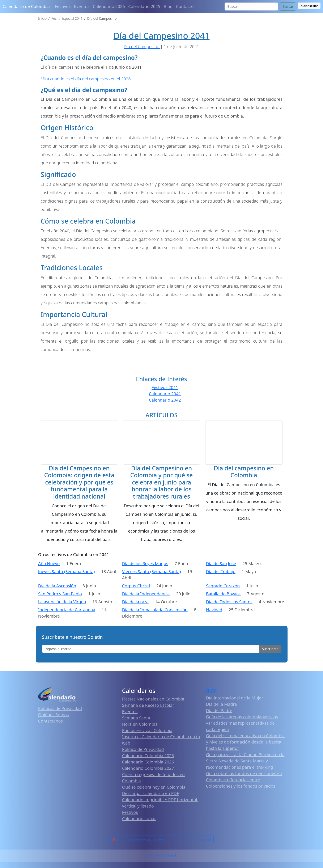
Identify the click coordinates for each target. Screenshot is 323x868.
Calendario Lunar (139, 830)
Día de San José (221, 575)
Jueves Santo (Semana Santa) (67, 583)
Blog (168, 6)
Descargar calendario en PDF (151, 805)
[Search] (251, 7)
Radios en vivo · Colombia (147, 742)
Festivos (63, 6)
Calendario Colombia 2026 (148, 774)
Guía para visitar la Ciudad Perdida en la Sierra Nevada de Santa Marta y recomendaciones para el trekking (245, 773)
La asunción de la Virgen (62, 613)
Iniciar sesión (309, 6)
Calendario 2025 (144, 6)
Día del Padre (219, 722)
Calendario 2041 (165, 394)
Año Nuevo (49, 575)
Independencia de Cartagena (67, 621)
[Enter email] (151, 661)
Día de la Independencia (146, 606)
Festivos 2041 (165, 387)
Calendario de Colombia (26, 6)
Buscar (288, 7)
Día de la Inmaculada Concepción (155, 621)
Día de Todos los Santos (229, 613)
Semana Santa (136, 730)
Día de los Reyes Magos (145, 575)
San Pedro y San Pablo (60, 606)
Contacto (185, 6)
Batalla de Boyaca (223, 606)
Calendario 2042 (165, 400)
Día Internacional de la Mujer (235, 710)
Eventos (82, 6)
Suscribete (270, 661)
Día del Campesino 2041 (162, 36)
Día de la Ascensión (57, 598)
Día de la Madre (222, 716)
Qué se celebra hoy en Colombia (154, 799)
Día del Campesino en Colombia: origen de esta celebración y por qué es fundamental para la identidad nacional (79, 482)
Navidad (214, 621)
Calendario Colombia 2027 (148, 780)
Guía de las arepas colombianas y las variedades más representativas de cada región (242, 735)
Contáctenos (51, 733)
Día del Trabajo (221, 583)
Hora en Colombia (140, 736)
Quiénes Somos (54, 726)
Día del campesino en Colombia (244, 504)
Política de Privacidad (143, 761)
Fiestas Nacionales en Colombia (153, 711)
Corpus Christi (136, 598)
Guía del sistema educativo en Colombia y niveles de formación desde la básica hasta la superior (245, 754)
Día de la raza (135, 613)
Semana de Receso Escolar (148, 717)
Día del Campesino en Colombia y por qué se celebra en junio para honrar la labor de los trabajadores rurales (162, 482)
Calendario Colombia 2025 (148, 767)
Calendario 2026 (109, 6)
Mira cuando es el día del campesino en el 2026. (86, 79)
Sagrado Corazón (223, 598)
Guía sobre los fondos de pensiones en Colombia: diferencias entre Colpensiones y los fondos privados (244, 791)
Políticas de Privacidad (60, 720)
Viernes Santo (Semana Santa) (152, 583)
